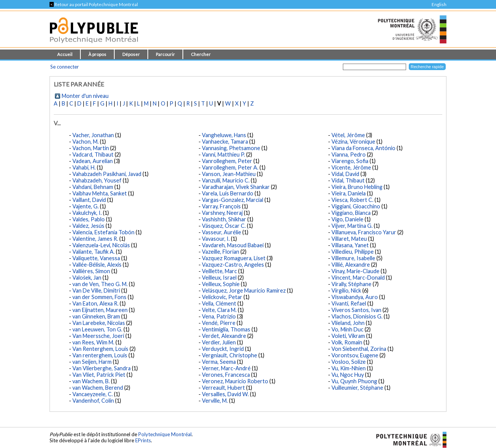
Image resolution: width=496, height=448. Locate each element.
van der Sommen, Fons (99, 297)
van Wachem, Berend (98, 388)
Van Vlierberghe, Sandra (102, 368)
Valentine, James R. (95, 239)
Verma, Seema (219, 362)
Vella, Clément (219, 303)
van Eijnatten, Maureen (100, 310)
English (439, 4)
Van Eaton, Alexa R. (95, 303)
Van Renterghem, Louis (100, 349)
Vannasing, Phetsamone (231, 148)
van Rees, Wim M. (93, 342)
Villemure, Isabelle (353, 258)
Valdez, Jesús (88, 226)
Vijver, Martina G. (352, 226)
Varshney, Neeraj (222, 213)
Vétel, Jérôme (348, 135)
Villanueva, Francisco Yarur (364, 232)
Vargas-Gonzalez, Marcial (233, 200)
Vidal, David (345, 174)
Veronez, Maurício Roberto (235, 381)
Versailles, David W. (225, 394)
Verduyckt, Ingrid (223, 349)
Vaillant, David (89, 200)
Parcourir (165, 54)
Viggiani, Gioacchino (356, 206)
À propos (97, 54)
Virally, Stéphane (351, 284)
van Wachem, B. (91, 381)
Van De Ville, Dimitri (96, 290)
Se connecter (65, 67)
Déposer (131, 54)
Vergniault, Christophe (230, 355)
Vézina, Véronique (353, 142)
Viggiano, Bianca (351, 213)
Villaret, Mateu (349, 239)
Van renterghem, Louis (100, 355)
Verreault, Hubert (223, 388)
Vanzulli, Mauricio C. (226, 180)
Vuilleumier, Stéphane (357, 388)
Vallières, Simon (91, 271)
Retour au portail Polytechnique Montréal (94, 4)
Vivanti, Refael (349, 303)
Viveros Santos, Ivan (356, 310)
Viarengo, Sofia (350, 161)
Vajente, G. (86, 206)
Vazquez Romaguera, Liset (234, 258)
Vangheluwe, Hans (224, 135)
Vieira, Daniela (349, 193)
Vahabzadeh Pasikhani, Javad (107, 174)
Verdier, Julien (219, 342)
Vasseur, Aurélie (222, 232)
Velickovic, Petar (222, 297)
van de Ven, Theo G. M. (100, 284)
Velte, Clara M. (219, 310)
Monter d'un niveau (85, 96)
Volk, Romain (347, 342)
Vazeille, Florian (221, 252)
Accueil (65, 54)
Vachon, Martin (91, 148)
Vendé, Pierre (219, 323)
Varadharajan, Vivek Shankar (236, 187)
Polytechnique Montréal (165, 434)
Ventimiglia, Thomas (226, 329)
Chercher (201, 54)
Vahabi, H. (84, 167)
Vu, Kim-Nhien (349, 368)
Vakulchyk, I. (87, 213)
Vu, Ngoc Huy (348, 375)
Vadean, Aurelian (93, 161)
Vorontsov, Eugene (355, 355)
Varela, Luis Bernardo (228, 193)
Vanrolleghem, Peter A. (230, 167)
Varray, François (221, 206)
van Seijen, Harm (92, 362)
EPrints (143, 440)
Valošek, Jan (87, 278)
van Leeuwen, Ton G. (97, 329)
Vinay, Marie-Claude (355, 271)
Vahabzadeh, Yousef (97, 180)
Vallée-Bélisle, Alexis (97, 265)
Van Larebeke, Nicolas (99, 323)
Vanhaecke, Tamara (225, 142)
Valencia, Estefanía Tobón (103, 232)
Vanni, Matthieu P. (223, 154)
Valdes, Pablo (89, 219)
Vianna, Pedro (349, 154)
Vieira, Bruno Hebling (357, 187)
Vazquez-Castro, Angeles (233, 265)
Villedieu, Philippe (353, 252)
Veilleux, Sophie (221, 284)
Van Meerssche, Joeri (98, 336)
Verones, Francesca (226, 375)
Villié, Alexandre (351, 265)
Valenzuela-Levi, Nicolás (101, 245)
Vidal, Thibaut (348, 180)
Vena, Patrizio (219, 316)
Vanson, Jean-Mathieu (229, 174)
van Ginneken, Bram (96, 316)
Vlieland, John (348, 323)
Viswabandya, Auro (355, 297)
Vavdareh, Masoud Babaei (233, 245)
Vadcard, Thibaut (93, 154)
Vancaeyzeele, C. (93, 394)
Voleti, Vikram (348, 336)
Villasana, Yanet (350, 245)
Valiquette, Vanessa (96, 258)
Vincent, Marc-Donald (358, 278)
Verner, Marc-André (226, 368)
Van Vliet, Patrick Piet (99, 375)
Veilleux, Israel (219, 278)
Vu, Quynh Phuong (354, 381)
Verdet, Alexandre (224, 336)
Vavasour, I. (216, 239)
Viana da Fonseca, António (363, 148)
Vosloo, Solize (349, 362)
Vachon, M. (86, 142)
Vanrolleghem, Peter (227, 161)
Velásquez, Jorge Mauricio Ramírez (244, 290)
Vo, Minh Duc (347, 329)
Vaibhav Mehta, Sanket (100, 193)
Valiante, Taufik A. (94, 252)
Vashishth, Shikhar (224, 219)
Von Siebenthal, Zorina (359, 349)
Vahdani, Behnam (93, 187)
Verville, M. (215, 401)
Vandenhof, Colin (93, 401)
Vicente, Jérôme (351, 167)
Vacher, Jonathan (93, 135)
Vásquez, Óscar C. (224, 226)
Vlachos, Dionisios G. (357, 316)
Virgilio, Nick (346, 290)
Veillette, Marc (219, 271)
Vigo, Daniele (347, 219)
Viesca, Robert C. (352, 200)
